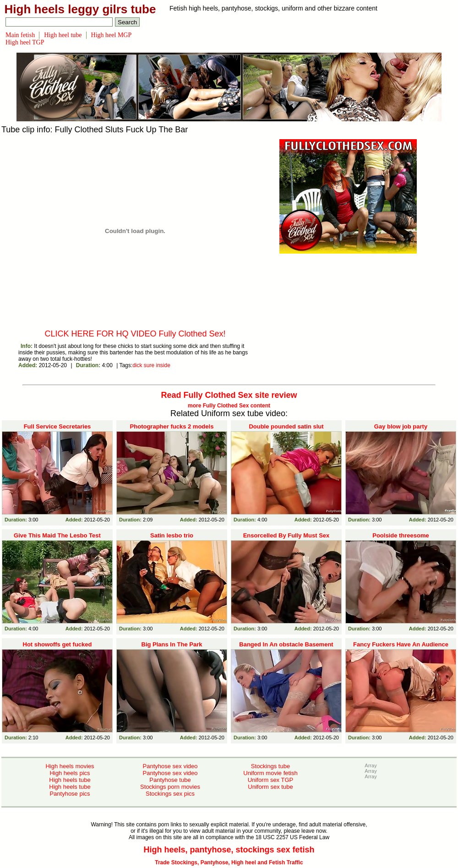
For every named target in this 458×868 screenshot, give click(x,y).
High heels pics (70, 773)
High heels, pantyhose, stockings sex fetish (229, 850)
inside (163, 365)
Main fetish (20, 35)
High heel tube (63, 35)
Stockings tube (270, 766)
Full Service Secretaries (57, 426)
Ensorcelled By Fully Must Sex (286, 535)
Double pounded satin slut (286, 426)
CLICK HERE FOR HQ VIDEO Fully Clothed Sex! (135, 334)
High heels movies (70, 766)
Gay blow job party (401, 426)
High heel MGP (112, 35)
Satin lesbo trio (172, 535)
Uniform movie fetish (270, 773)
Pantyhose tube (170, 780)
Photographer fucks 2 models (172, 426)
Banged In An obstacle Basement (286, 644)
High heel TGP (25, 42)
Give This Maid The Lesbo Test (57, 535)
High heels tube (70, 780)
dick (137, 365)
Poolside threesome (401, 535)
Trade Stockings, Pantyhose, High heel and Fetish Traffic (229, 863)
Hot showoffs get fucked (57, 644)
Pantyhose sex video (170, 766)
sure (149, 365)
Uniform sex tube (270, 787)
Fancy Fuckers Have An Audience (401, 644)
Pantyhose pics (70, 794)
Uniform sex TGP (270, 780)
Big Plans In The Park (172, 644)
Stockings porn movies (170, 787)
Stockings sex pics (170, 794)
